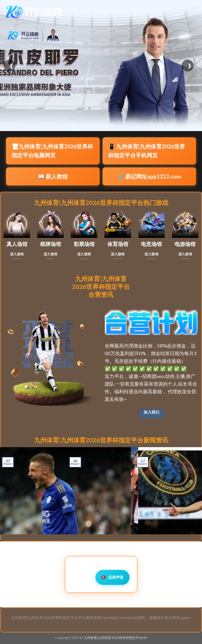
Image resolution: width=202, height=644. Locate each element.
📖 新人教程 (53, 176)
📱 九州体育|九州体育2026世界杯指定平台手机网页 (147, 151)
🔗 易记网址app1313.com (149, 176)
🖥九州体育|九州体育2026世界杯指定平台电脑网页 (52, 151)
